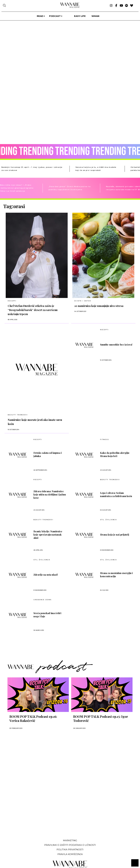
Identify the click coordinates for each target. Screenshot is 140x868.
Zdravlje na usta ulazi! (46, 575)
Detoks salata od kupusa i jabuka (48, 454)
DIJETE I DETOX (83, 301)
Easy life (80, 16)
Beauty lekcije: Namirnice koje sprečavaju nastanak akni (48, 535)
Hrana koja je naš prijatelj (115, 535)
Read (40, 16)
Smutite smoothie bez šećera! (116, 345)
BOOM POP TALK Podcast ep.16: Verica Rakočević (33, 719)
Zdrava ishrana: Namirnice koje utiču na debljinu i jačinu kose (50, 494)
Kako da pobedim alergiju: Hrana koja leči (115, 454)
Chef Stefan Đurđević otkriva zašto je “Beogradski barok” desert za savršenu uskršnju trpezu (33, 310)
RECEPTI (12, 301)
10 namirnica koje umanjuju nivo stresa (99, 306)
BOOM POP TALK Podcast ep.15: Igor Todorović (101, 719)
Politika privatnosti (70, 849)
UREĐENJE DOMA (43, 600)
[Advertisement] (25, 815)
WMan (95, 16)
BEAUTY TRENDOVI (18, 415)
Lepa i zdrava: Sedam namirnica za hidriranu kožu (116, 494)
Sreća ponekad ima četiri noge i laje (47, 615)
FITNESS (104, 440)
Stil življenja (109, 520)
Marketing (70, 840)
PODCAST (55, 16)
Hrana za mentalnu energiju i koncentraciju (116, 575)
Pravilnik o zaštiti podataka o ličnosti (70, 845)
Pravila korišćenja (70, 854)
